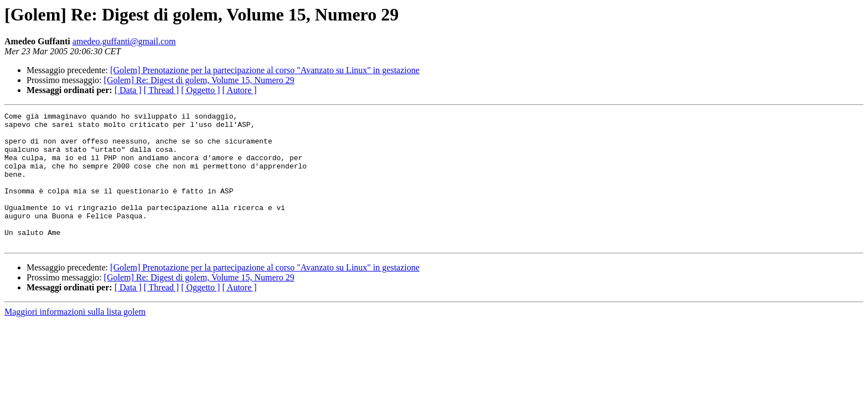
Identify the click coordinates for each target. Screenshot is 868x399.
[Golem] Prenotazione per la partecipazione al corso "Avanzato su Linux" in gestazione (265, 70)
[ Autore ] (239, 90)
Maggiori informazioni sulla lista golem (75, 338)
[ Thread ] (162, 90)
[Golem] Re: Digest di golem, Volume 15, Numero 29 (199, 80)
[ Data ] (128, 90)
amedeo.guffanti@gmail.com (124, 41)
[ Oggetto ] (200, 90)
